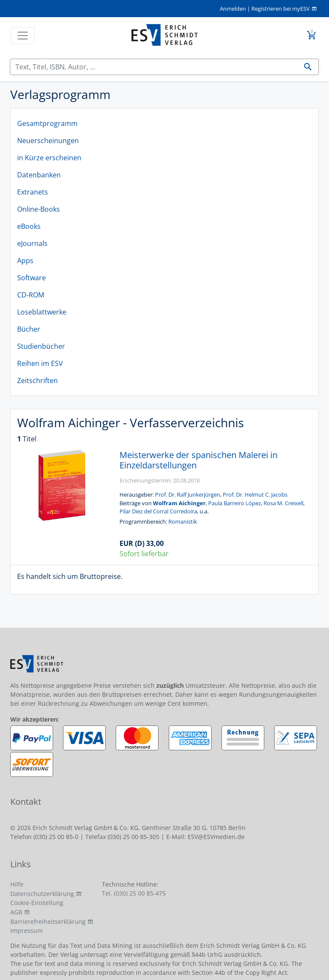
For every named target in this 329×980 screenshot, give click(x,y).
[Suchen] (154, 67)
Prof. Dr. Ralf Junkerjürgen (188, 494)
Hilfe (17, 884)
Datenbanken (39, 175)
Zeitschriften (37, 381)
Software (31, 278)
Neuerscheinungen (48, 141)
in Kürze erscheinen (49, 158)
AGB (16, 912)
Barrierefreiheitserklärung (48, 922)
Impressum (27, 931)
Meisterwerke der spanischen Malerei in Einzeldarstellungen (199, 460)
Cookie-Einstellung (37, 903)
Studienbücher (41, 346)
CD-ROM (31, 295)
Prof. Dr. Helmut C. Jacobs (255, 494)
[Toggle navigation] (23, 36)
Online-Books (39, 209)
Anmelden (233, 9)
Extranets (33, 192)
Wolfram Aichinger (179, 503)
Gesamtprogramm (47, 123)
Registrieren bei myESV (281, 9)
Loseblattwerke (42, 312)
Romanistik (183, 521)
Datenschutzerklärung (42, 894)
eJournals (32, 243)
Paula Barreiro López (235, 503)
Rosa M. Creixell (283, 503)
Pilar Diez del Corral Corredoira (158, 511)
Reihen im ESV (40, 363)
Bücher (29, 329)
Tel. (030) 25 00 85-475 (134, 893)
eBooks (29, 226)
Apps (25, 261)
